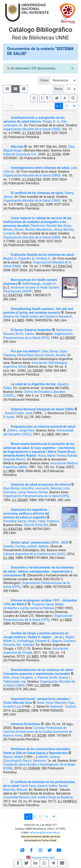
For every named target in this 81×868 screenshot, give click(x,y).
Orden (44, 80)
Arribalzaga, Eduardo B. (34, 641)
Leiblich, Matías (37, 546)
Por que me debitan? (26, 351)
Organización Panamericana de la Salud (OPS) (38, 336)
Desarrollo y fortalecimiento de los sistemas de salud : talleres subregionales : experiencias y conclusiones (39, 571)
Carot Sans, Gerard (34, 786)
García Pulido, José (19, 413)
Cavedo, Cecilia (14, 546)
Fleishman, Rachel (43, 226)
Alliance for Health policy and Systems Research (38, 316)
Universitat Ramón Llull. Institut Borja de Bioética (38, 797)
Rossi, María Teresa (52, 456)
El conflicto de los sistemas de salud (37, 193)
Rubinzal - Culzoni (63, 706)
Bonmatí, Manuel (15, 790)
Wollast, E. (44, 259)
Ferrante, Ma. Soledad (19, 645)
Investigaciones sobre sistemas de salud (40, 168)
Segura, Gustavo (63, 641)
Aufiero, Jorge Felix (21, 430)
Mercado (17, 147)
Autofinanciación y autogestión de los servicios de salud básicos (34, 120)
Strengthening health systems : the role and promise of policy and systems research (38, 311)
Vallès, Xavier (58, 786)
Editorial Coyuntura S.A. (20, 154)
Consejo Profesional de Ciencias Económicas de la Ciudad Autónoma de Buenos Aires (38, 732)
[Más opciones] (42, 98)
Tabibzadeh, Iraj (14, 682)
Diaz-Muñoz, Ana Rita (18, 488)
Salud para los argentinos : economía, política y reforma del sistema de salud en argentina (26, 513)
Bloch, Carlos (25, 334)
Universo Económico (26, 724)
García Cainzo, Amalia (50, 355)
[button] (47, 98)
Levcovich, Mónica (48, 488)
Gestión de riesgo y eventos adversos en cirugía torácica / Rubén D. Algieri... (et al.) (36, 635)
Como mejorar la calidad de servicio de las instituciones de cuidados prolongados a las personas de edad (37, 222)
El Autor (9, 417)
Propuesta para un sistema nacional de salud (43, 427)
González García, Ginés (20, 521)
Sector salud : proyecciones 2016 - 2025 (40, 542)
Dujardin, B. (27, 259)
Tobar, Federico (48, 521)
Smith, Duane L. (60, 678)
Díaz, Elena (50, 351)
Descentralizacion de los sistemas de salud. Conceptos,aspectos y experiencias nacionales (38, 672)
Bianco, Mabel (13, 757)
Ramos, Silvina (37, 492)
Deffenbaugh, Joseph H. (39, 284)
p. (59, 106)
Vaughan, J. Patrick (34, 678)
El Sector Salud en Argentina (31, 330)
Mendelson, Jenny (49, 230)
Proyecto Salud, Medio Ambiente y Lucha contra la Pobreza (33, 606)
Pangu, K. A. (51, 121)
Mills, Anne (11, 678)
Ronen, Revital (25, 230)
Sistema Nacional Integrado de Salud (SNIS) (42, 409)
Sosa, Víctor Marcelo (52, 703)
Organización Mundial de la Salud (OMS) (32, 129)
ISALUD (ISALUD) (36, 525)
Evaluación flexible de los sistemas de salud (42, 255)
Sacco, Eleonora (34, 761)
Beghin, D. (10, 259)
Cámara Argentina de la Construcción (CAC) (34, 554)
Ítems (59, 89)
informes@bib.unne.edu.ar (45, 832)
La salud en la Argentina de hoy (33, 384)
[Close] (72, 68)
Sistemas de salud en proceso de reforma (41, 485)
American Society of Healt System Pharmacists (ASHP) (31, 289)
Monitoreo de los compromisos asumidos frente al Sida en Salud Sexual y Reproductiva (37, 751)
